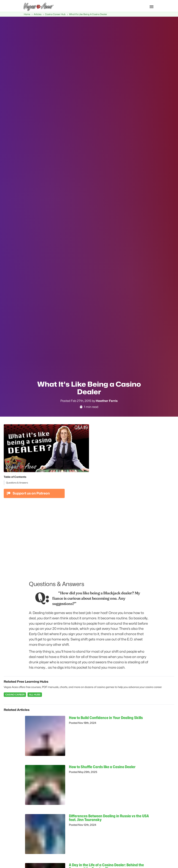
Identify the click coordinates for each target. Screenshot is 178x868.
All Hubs (35, 695)
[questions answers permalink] (27, 582)
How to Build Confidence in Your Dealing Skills (106, 718)
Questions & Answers (17, 483)
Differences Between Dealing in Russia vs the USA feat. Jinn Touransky (109, 818)
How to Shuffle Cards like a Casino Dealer (102, 767)
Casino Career (15, 695)
